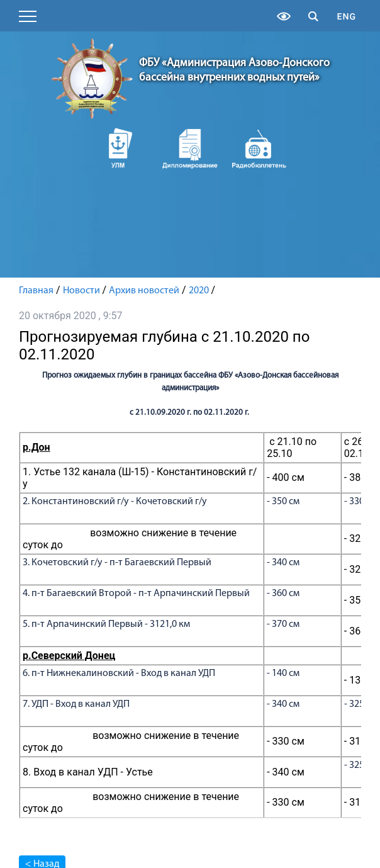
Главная (36, 291)
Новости (81, 291)
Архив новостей (144, 291)
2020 (199, 291)
